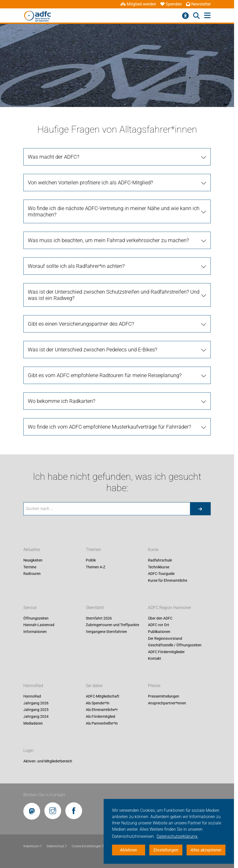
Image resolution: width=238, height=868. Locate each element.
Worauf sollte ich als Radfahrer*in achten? (76, 266)
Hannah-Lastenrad (39, 625)
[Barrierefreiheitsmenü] (185, 16)
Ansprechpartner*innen (167, 703)
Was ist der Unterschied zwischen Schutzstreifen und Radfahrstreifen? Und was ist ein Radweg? (114, 295)
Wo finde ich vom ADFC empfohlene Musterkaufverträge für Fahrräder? (109, 427)
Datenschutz (57, 846)
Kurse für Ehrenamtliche (168, 580)
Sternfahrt (95, 608)
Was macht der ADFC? (54, 157)
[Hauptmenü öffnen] (207, 16)
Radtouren (32, 574)
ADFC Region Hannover (170, 608)
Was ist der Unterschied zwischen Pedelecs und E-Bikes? (92, 350)
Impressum (33, 846)
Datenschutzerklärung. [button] (177, 836)
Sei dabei (94, 686)
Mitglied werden (138, 4)
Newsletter (198, 4)
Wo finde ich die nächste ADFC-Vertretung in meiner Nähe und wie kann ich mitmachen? (114, 211)
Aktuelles (32, 550)
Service (30, 608)
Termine (30, 567)
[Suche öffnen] (196, 16)
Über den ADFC (160, 618)
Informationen (35, 632)
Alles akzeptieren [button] (206, 850)
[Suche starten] (200, 509)
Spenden (171, 4)
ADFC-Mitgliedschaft (103, 697)
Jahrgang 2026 (36, 703)
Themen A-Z (96, 567)
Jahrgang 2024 (36, 716)
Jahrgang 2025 (36, 710)
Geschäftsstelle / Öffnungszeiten (175, 645)
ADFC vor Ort (159, 625)
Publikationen (159, 632)
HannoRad (33, 686)
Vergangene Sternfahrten (106, 632)
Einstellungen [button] (166, 850)
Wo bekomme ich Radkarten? (62, 401)
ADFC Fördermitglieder (166, 652)
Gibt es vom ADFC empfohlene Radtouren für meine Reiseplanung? (105, 375)
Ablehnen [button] (129, 850)
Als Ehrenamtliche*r (102, 710)
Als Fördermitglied (101, 716)
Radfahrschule (160, 560)
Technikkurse (159, 567)
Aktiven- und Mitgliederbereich (48, 761)
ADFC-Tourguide (161, 574)
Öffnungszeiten (36, 618)
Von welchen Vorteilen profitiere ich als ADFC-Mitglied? (90, 183)
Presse (154, 686)
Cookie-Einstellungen (88, 846)
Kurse (153, 550)
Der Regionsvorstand (165, 638)
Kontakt (155, 659)
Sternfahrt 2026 (99, 618)
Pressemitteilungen (164, 697)
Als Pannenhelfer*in (102, 723)
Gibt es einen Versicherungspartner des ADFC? (81, 324)
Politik (91, 560)
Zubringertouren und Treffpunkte (112, 625)
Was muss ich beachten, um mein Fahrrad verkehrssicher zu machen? (108, 240)
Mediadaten (33, 723)
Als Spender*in (98, 703)
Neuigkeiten (33, 560)
